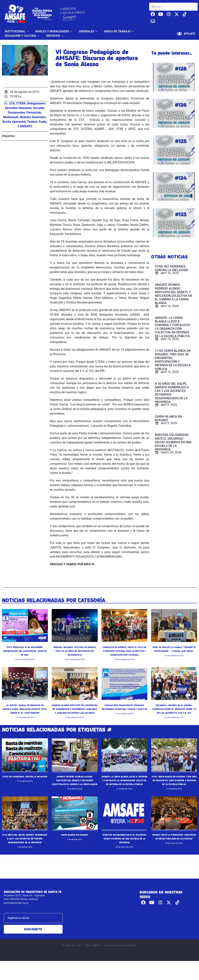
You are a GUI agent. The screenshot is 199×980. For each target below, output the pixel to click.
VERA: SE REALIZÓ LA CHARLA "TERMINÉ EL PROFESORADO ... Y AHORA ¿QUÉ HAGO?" (174, 651)
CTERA (21, 103)
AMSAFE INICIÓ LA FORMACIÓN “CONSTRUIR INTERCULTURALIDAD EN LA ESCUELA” (174, 854)
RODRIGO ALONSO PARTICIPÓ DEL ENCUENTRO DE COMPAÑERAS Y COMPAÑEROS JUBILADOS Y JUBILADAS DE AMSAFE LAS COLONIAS (75, 716)
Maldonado (11, 117)
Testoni (32, 122)
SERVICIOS (55, 36)
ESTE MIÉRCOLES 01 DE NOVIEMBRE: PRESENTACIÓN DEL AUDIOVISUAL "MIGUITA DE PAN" (25, 651)
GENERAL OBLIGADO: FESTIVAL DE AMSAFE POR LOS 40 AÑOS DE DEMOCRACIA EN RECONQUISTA (75, 651)
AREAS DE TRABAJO (119, 31)
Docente (39, 108)
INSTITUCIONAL (17, 31)
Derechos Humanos (18, 108)
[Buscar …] (173, 7)
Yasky (43, 122)
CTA (12, 103)
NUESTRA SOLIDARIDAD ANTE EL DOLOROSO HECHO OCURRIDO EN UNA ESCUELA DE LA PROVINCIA (124, 854)
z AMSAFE (25, 126)
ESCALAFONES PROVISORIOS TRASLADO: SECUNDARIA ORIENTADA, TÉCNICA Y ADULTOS (124, 713)
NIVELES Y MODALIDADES (54, 31)
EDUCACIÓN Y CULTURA (23, 36)
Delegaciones (36, 103)
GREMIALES (89, 31)
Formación (34, 113)
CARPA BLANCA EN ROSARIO (75, 850)
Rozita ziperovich (14, 122)
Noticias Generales (33, 117)
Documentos (17, 113)
